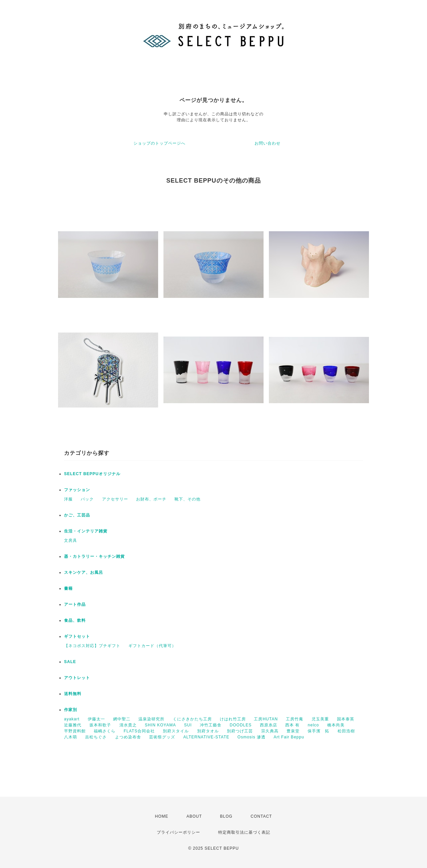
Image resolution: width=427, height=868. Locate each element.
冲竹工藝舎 (211, 725)
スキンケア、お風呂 (84, 572)
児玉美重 (320, 719)
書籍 (68, 588)
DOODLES (241, 725)
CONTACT (261, 816)
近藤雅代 (73, 725)
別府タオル (208, 731)
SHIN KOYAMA (160, 725)
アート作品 (75, 604)
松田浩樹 (346, 731)
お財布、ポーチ (151, 499)
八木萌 (71, 737)
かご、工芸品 (77, 515)
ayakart (72, 719)
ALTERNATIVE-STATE (206, 737)
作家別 (71, 710)
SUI (188, 725)
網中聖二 (122, 719)
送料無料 (73, 694)
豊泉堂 (293, 731)
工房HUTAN (266, 719)
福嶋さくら (105, 731)
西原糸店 (269, 725)
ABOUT (194, 816)
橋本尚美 (336, 725)
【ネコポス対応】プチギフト (92, 646)
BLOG (226, 816)
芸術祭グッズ (162, 737)
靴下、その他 (187, 499)
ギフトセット (77, 636)
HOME (162, 816)
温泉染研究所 (151, 719)
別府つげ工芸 (240, 731)
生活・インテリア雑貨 (86, 531)
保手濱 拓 (318, 731)
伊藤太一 (96, 719)
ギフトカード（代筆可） (152, 646)
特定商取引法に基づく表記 (244, 832)
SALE (70, 662)
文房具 (71, 540)
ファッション (77, 490)
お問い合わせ (268, 143)
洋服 (68, 499)
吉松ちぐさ (96, 737)
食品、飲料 (75, 620)
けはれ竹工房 (233, 719)
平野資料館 (75, 731)
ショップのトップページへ (159, 143)
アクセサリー (115, 499)
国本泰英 (346, 719)
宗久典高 (270, 731)
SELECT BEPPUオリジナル (92, 474)
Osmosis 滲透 (252, 737)
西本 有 (292, 725)
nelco (314, 725)
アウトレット (77, 678)
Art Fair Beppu (289, 737)
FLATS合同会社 (139, 731)
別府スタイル (176, 731)
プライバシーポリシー (178, 832)
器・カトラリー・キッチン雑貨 (94, 556)
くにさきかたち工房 (192, 719)
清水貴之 (128, 725)
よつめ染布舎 (128, 737)
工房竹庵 (295, 719)
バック (87, 499)
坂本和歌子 (100, 725)
